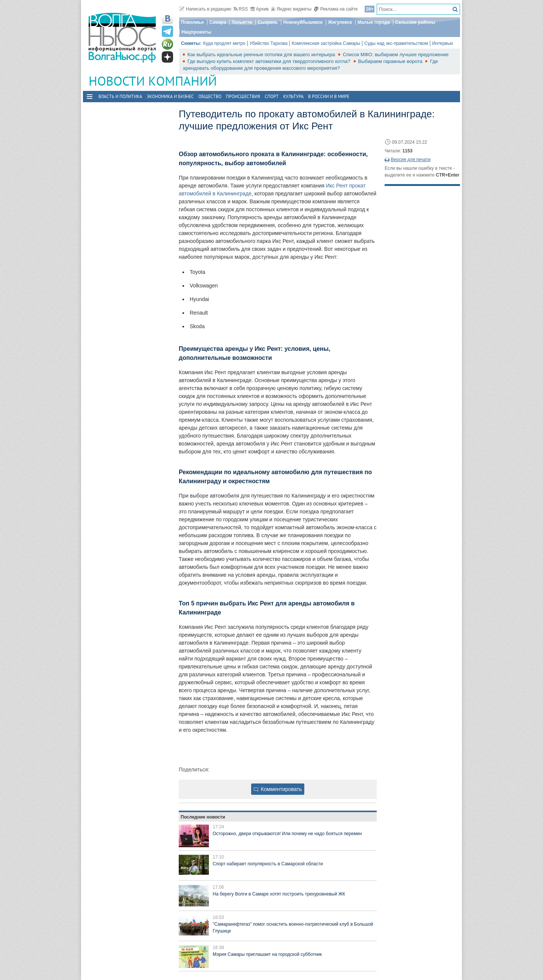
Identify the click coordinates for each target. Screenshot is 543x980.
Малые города (374, 22)
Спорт (272, 96)
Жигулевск (340, 22)
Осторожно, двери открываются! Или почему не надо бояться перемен (287, 834)
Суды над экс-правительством (396, 43)
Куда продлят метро (224, 43)
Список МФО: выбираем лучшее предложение (396, 55)
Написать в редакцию (205, 9)
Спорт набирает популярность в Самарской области (268, 864)
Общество (210, 96)
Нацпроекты (196, 32)
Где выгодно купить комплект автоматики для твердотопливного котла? (270, 61)
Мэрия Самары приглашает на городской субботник (267, 954)
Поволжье (192, 22)
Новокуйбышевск (303, 22)
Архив (260, 9)
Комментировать (278, 789)
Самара (218, 22)
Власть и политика (120, 96)
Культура (293, 96)
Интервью (443, 43)
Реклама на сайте (336, 9)
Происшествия (243, 96)
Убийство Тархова (269, 43)
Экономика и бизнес (170, 96)
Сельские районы (415, 22)
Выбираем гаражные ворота (391, 61)
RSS (241, 9)
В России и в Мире (329, 96)
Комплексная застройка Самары (326, 43)
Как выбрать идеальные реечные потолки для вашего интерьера (262, 55)
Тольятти (242, 22)
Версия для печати (410, 160)
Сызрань (268, 22)
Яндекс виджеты (291, 9)
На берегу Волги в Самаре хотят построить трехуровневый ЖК (279, 894)
